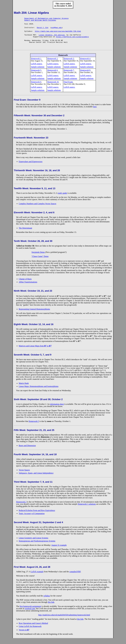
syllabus (47, 602)
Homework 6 (52, 76)
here (95, 113)
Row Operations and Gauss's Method (33, 629)
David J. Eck (43, 30)
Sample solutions (38, 73)
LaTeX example (37, 577)
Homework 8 (85, 76)
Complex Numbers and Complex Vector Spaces (37, 209)
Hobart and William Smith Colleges (40, 21)
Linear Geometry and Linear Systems (33, 544)
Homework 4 (85, 64)
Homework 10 (53, 88)
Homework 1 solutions (87, 510)
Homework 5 (36, 76)
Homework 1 (36, 64)
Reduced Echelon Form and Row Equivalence (37, 516)
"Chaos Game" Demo (40, 262)
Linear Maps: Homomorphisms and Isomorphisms (39, 392)
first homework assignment (30, 612)
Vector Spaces (24, 476)
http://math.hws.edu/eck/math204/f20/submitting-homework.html (64, 621)
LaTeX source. (37, 70)
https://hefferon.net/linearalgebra (72, 41)
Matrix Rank (24, 389)
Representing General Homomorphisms (34, 315)
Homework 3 (69, 64)
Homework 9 (36, 88)
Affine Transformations (28, 288)
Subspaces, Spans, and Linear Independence (36, 479)
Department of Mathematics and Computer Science (46, 19)
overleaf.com (30, 614)
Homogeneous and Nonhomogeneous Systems (37, 547)
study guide (62, 199)
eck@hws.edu (56, 30)
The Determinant (25, 234)
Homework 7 (69, 76)
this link (51, 608)
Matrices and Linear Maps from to (35, 352)
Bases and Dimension (27, 451)
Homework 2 (52, 64)
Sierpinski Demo (38, 258)
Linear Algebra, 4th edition (52, 39)
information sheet (57, 410)
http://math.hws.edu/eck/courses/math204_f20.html (58, 34)
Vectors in (24, 636)
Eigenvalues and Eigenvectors (31, 167)
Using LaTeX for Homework (30, 632)
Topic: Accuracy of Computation (32, 519)
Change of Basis (25, 285)
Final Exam (68, 88)
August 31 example (59, 551)
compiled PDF (75, 577)
